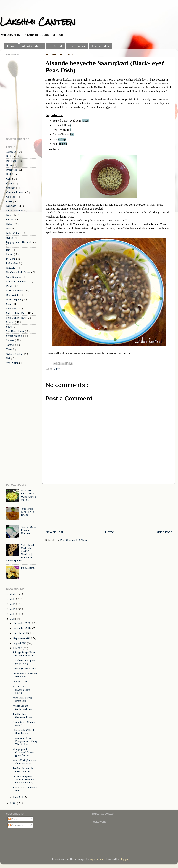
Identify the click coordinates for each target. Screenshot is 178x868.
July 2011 (18, 648)
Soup (9, 327)
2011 (13, 619)
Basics (10, 156)
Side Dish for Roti (16, 318)
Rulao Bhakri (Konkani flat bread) (25, 675)
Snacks (11, 322)
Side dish (11, 309)
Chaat (10, 183)
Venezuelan (13, 363)
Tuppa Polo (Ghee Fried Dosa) (28, 512)
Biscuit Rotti (28, 568)
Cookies (11, 197)
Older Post (164, 532)
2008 (14, 803)
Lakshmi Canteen (38, 22)
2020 (14, 594)
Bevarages (12, 161)
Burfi (9, 174)
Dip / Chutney (14, 210)
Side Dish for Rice (16, 313)
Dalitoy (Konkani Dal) (25, 669)
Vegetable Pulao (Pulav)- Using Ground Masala (29, 495)
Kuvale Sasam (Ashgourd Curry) (23, 707)
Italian (10, 238)
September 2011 (22, 638)
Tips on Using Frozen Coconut (29, 530)
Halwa (10, 224)
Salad (10, 304)
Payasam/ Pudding (17, 281)
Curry (57, 369)
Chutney (11, 188)
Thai (9, 349)
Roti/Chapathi (14, 300)
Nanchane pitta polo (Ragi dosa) (24, 662)
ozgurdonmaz (97, 859)
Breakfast (12, 170)
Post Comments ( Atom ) (74, 540)
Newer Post (54, 532)
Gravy (10, 220)
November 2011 (22, 628)
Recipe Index (100, 46)
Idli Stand (55, 46)
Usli (9, 358)
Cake (9, 179)
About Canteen (32, 46)
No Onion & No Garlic (19, 272)
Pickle (10, 286)
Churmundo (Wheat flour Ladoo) (23, 731)
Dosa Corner (77, 46)
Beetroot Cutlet (21, 682)
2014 (13, 604)
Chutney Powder (16, 192)
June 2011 (19, 797)
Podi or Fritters (15, 290)
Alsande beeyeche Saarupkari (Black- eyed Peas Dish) (24, 780)
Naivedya (12, 268)
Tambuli (11, 345)
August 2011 (20, 643)
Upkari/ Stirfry (14, 354)
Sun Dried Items (16, 331)
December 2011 (22, 623)
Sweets (11, 340)
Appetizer (12, 152)
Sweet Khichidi (15, 336)
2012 (13, 614)
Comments (16, 825)
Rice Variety (13, 295)
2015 (13, 599)
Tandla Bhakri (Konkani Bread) (23, 715)
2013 (13, 609)
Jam (9, 250)
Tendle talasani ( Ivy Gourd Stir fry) (24, 770)
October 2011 (21, 633)
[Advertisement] (109, 506)
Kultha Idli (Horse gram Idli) (22, 699)
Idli (8, 229)
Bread (10, 165)
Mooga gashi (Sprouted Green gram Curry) (23, 752)
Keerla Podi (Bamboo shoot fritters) (24, 762)
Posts (13, 819)
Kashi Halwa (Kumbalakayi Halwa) (21, 690)
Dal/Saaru (12, 206)
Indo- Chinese (14, 233)
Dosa (10, 215)
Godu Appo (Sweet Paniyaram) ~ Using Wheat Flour (25, 741)
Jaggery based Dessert (19, 242)
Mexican (11, 259)
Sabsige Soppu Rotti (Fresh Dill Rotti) (24, 654)
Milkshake (12, 263)
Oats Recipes (14, 277)
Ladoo (10, 254)
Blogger (124, 859)
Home (11, 46)
